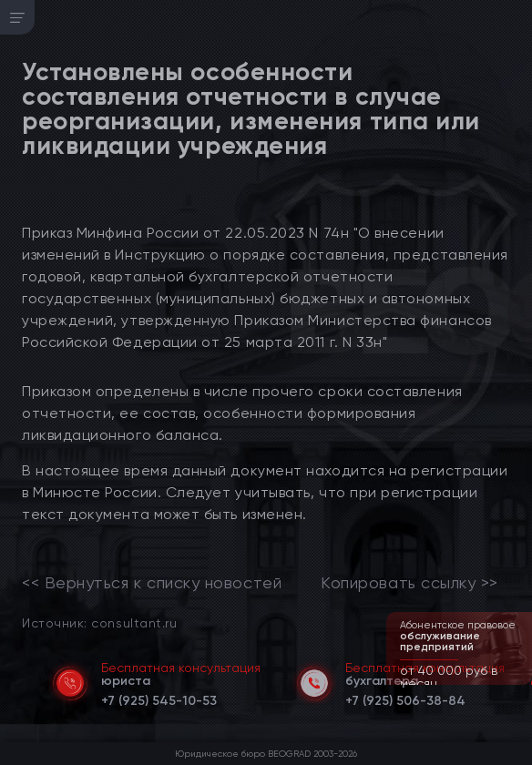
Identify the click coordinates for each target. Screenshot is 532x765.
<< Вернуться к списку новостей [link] (152, 583)
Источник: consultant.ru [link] (99, 622)
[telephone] (159, 698)
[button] (520, 683)
